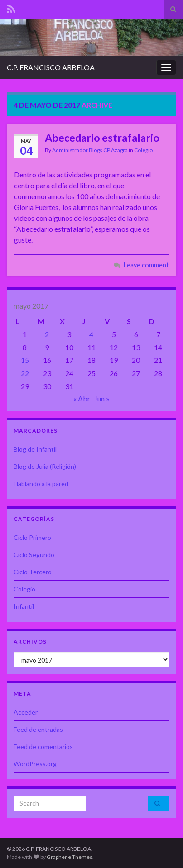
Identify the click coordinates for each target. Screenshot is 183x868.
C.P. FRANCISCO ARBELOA (51, 67)
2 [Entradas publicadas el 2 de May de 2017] (47, 334)
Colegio (143, 150)
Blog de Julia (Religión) (45, 466)
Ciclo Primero (32, 537)
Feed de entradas (38, 729)
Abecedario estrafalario (102, 138)
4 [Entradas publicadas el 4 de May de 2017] (91, 334)
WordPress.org (35, 764)
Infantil (24, 606)
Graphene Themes (70, 857)
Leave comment (146, 265)
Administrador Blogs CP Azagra (90, 150)
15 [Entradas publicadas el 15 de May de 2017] (25, 360)
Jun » (102, 398)
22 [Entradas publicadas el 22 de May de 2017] (25, 373)
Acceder (26, 712)
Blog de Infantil (35, 449)
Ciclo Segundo (34, 555)
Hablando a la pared (41, 484)
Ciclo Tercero (33, 572)
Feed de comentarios (43, 746)
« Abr (82, 398)
